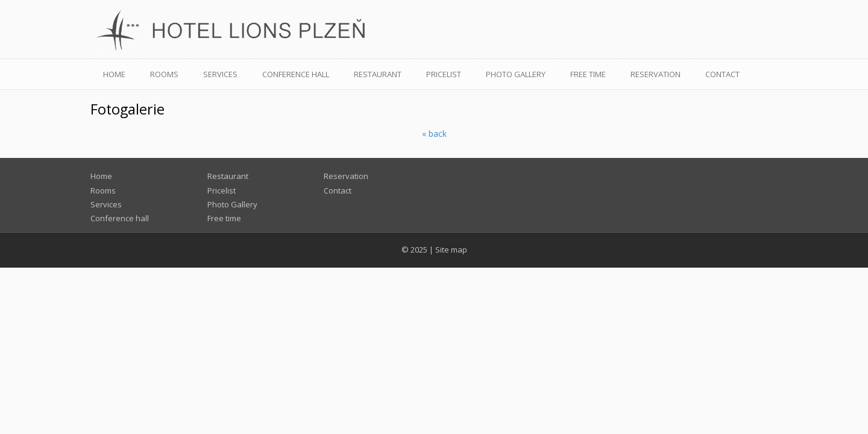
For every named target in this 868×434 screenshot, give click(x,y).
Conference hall (296, 74)
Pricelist (444, 74)
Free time (588, 74)
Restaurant (378, 74)
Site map (451, 250)
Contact (722, 74)
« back (434, 134)
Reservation (656, 74)
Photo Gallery (516, 74)
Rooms (164, 74)
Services (220, 74)
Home (114, 74)
